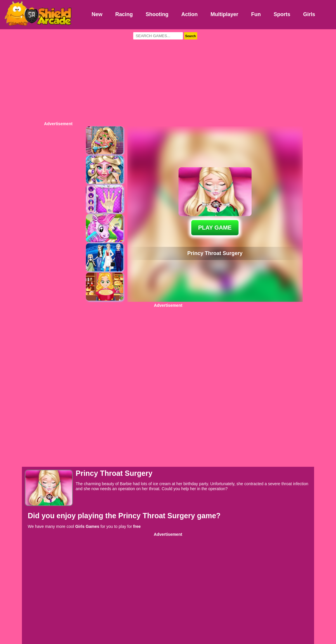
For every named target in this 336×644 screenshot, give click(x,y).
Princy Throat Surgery (158, 516)
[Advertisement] (168, 75)
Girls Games (87, 526)
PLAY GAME (215, 228)
